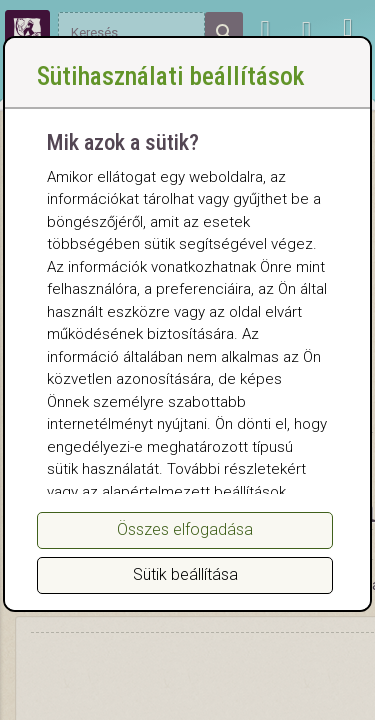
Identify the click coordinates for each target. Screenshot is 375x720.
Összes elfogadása (185, 529)
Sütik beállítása (185, 574)
